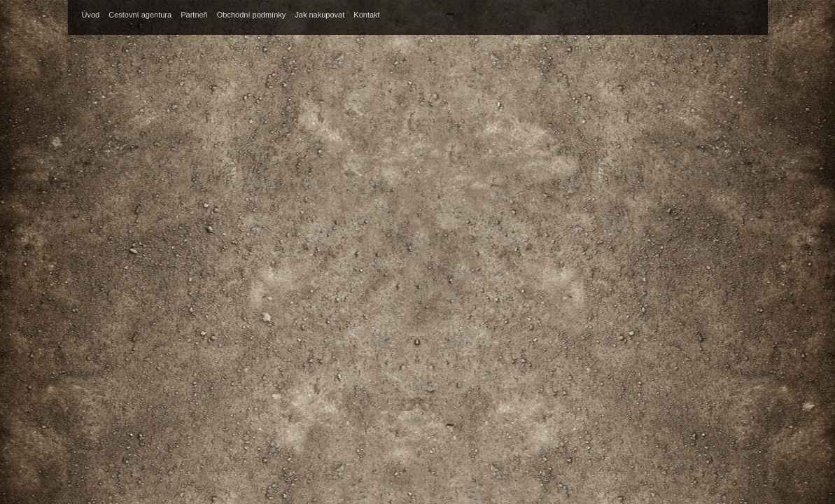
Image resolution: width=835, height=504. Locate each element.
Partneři (194, 15)
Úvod (91, 15)
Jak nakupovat (320, 15)
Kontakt (366, 15)
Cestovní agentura (140, 15)
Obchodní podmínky (251, 15)
